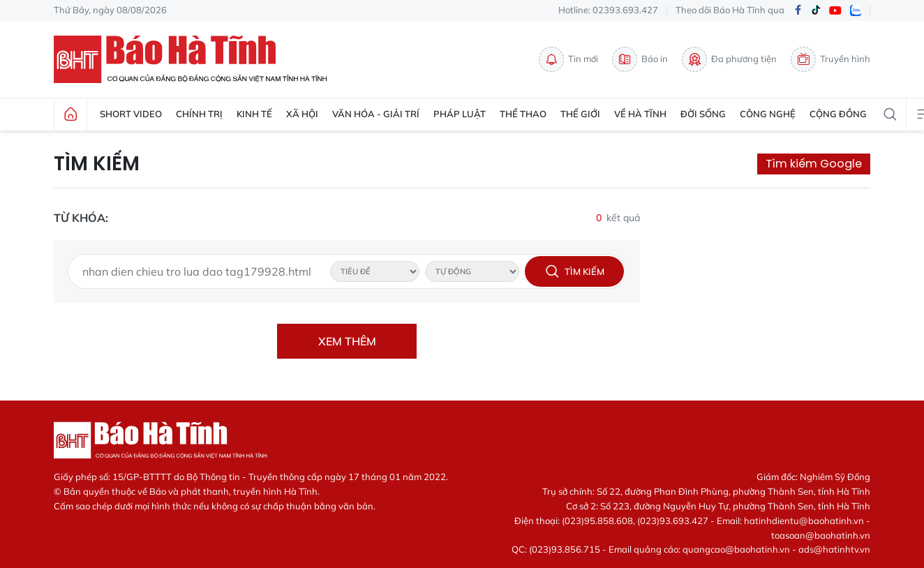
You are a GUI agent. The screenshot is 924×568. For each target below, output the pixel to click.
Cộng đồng (838, 114)
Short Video (131, 114)
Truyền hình (830, 59)
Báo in (640, 59)
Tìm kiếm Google (814, 164)
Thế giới (580, 114)
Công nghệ (768, 114)
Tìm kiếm (97, 164)
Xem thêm (347, 341)
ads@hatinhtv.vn (834, 549)
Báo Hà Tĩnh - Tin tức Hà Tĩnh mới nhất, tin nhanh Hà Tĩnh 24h (197, 59)
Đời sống (703, 114)
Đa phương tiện (729, 59)
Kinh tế (254, 114)
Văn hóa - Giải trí (376, 114)
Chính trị (199, 114)
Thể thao (523, 114)
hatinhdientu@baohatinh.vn (804, 521)
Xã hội (302, 114)
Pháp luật (460, 114)
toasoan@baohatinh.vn (821, 535)
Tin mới (568, 59)
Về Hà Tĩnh (640, 114)
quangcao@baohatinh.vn (736, 549)
